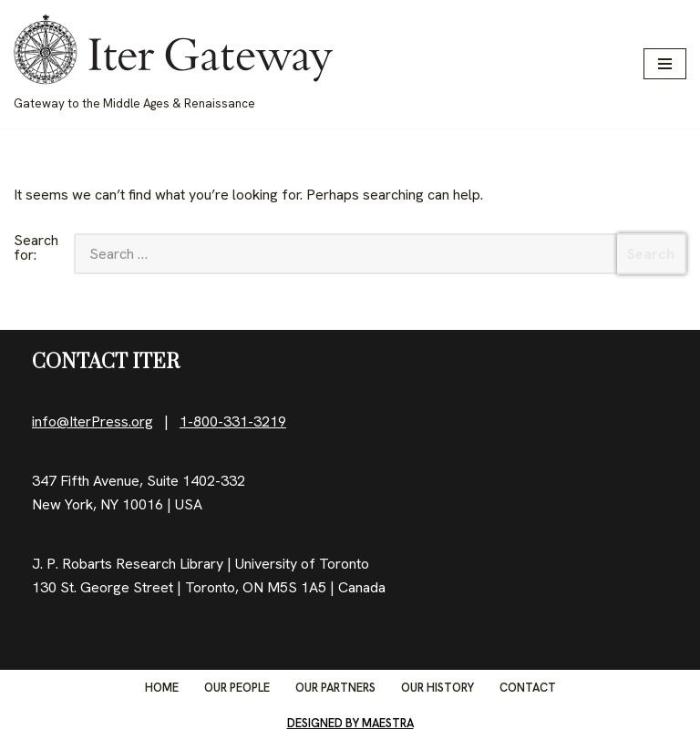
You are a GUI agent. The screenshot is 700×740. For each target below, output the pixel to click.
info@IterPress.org (93, 421)
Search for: (36, 249)
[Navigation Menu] (665, 64)
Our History (437, 688)
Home (162, 688)
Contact (528, 688)
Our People (237, 688)
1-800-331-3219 (233, 421)
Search (651, 254)
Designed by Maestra (350, 723)
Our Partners (335, 688)
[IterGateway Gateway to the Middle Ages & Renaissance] (173, 64)
